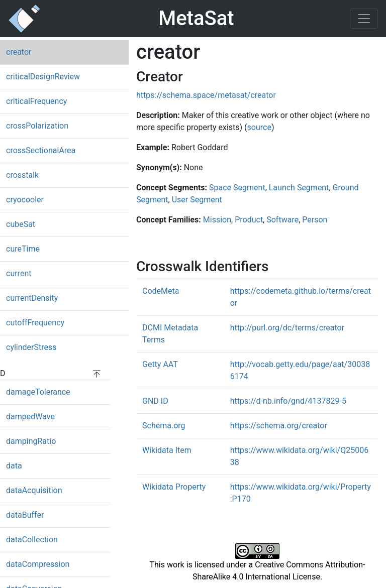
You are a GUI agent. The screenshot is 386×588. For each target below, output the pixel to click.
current (19, 273)
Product (249, 220)
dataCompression (38, 564)
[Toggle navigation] (364, 19)
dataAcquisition (34, 490)
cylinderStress (31, 347)
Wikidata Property (174, 487)
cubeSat (21, 224)
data (14, 466)
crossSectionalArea (41, 150)
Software (282, 220)
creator (19, 52)
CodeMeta (161, 291)
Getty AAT (160, 364)
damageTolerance (38, 392)
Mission (217, 220)
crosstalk (22, 175)
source (259, 127)
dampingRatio (31, 441)
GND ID (155, 401)
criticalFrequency (36, 101)
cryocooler (25, 200)
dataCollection (32, 540)
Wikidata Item (167, 450)
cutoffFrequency (35, 323)
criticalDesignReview (43, 77)
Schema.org (164, 426)
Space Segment (237, 188)
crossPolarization (37, 126)
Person (315, 220)
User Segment (197, 200)
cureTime (23, 249)
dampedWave (30, 417)
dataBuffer (25, 515)
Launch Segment (299, 188)
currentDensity (32, 298)
